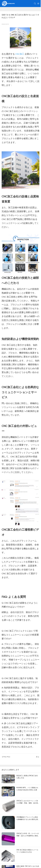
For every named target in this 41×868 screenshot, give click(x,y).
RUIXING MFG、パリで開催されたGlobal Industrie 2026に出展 (27, 789)
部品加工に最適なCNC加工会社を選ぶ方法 (27, 777)
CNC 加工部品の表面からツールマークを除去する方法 (27, 851)
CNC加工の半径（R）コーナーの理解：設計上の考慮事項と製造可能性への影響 (28, 835)
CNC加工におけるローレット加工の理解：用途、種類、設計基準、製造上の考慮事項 (27, 802)
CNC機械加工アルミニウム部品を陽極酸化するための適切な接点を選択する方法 (28, 818)
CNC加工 (20, 54)
